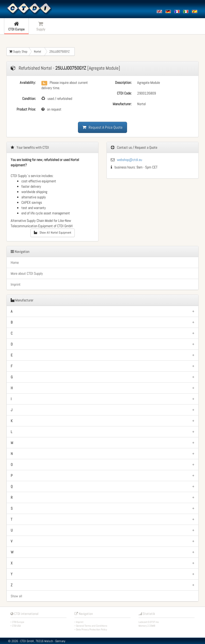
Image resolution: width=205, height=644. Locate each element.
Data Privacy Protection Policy (92, 629)
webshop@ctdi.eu (129, 160)
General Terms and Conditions (92, 626)
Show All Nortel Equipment (53, 233)
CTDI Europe (18, 622)
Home (15, 262)
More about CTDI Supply (27, 273)
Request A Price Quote (102, 127)
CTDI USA (16, 626)
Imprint (16, 284)
